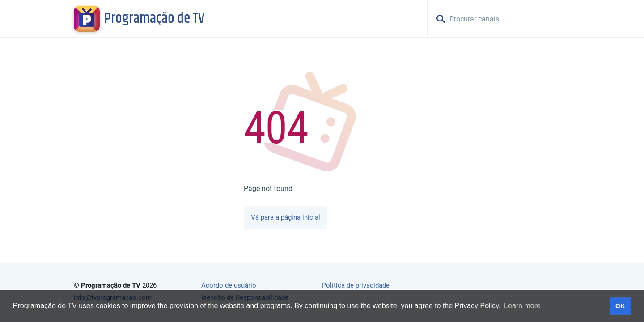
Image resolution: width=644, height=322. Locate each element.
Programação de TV (154, 19)
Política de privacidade (356, 285)
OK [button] (620, 306)
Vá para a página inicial (286, 217)
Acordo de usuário (229, 285)
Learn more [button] (522, 306)
